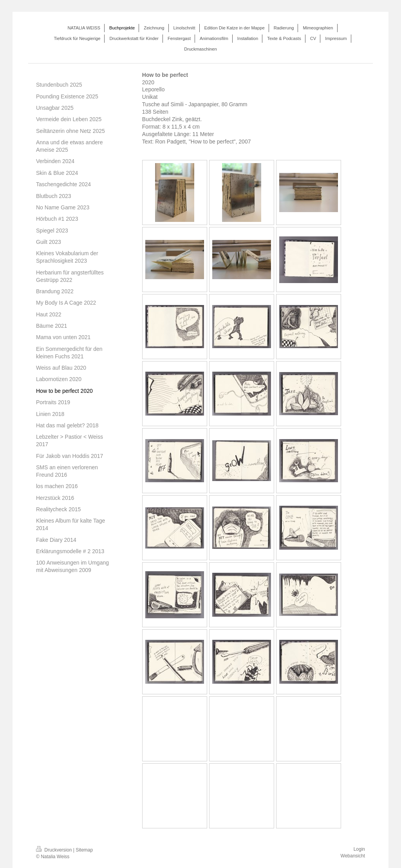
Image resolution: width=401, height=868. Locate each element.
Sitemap (84, 850)
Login (359, 849)
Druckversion (55, 850)
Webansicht (353, 856)
